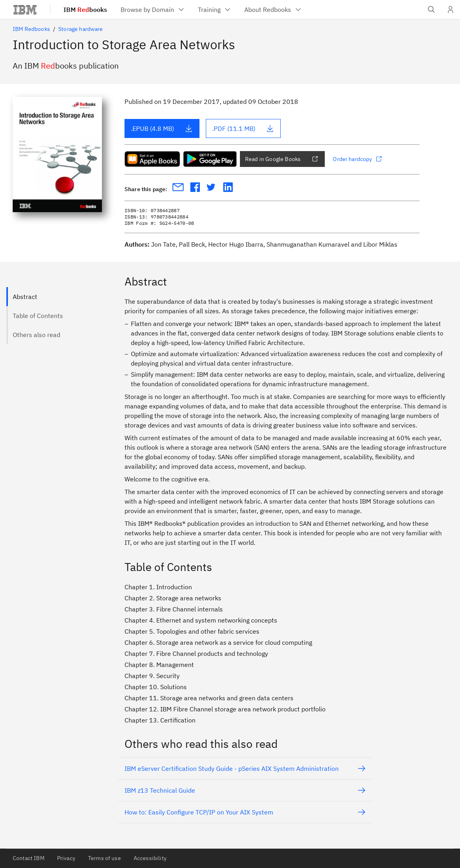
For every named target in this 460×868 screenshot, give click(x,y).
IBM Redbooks (31, 29)
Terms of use (104, 858)
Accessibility (150, 858)
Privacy (66, 858)
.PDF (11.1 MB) (243, 128)
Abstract (25, 297)
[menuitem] (153, 10)
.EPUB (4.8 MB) (162, 128)
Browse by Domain (153, 10)
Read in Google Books (282, 159)
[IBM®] (25, 10)
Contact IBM (29, 858)
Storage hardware (81, 29)
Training (215, 10)
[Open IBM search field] (431, 10)
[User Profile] (450, 10)
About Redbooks (273, 10)
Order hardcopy (357, 159)
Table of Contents (38, 316)
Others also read (36, 335)
